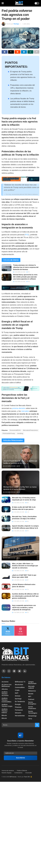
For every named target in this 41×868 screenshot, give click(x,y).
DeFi (17, 693)
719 (27, 589)
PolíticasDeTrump (9, 433)
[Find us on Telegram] (14, 671)
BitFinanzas (13, 777)
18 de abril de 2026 (19, 272)
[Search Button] (37, 725)
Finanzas (18, 707)
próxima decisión (19, 408)
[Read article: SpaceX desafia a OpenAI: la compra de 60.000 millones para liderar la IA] (6, 528)
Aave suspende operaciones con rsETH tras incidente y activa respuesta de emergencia (24, 608)
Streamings (32, 716)
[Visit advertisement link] (20, 179)
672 (28, 272)
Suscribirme (20, 758)
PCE (27, 235)
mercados (25, 411)
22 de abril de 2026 (18, 531)
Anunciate (29, 773)
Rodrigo (16, 24)
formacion (19, 710)
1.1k (27, 512)
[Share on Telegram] (24, 52)
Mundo (31, 694)
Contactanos (18, 773)
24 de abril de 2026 (9, 466)
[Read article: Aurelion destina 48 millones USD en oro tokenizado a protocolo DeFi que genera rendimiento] (6, 596)
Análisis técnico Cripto (7, 705)
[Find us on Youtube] (19, 671)
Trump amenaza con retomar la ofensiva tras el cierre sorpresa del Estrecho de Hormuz (26, 267)
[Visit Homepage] (19, 3)
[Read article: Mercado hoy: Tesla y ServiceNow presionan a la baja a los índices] (6, 519)
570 (27, 612)
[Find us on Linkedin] (25, 671)
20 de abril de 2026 (9, 558)
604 (27, 571)
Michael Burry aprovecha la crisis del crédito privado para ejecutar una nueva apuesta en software (25, 277)
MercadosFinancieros (31, 430)
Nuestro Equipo (7, 773)
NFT (30, 697)
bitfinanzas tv (20, 682)
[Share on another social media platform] (37, 52)
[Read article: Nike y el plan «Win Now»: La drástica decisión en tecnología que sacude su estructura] (6, 566)
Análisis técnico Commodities (7, 700)
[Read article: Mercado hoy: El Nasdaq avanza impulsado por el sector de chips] (6, 500)
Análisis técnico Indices (5, 711)
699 (18, 492)
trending (20, 433)
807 (27, 580)
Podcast (31, 699)
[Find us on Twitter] (4, 671)
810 (18, 558)
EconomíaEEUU (15, 430)
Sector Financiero (32, 708)
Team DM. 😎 (28, 777)
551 (27, 601)
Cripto (17, 690)
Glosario (18, 713)
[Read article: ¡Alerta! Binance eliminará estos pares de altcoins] (6, 587)
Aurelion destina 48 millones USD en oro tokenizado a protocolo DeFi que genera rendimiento (25, 596)
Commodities (20, 687)
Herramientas (20, 716)
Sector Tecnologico (33, 712)
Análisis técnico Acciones (5, 694)
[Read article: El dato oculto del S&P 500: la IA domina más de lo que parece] (6, 509)
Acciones (5, 682)
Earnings (18, 699)
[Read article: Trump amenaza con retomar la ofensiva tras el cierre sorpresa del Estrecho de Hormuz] (7, 268)
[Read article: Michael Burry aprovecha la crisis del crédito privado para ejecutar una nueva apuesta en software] (7, 277)
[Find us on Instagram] (9, 671)
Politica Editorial (22, 771)
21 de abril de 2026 (18, 580)
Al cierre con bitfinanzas (7, 685)
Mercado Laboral (31, 687)
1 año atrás (26, 24)
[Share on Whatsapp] (30, 52)
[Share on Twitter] (11, 52)
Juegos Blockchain (32, 683)
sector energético (32, 703)
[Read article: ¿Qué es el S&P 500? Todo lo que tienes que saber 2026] (6, 577)
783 (28, 282)
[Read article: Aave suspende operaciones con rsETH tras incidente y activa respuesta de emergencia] (6, 608)
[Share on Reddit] (17, 52)
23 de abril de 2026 (18, 512)
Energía (18, 704)
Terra (30, 719)
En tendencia (20, 702)
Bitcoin (4, 715)
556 (27, 503)
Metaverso (32, 691)
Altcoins (5, 689)
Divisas (18, 696)
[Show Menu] (3, 3)
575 (27, 531)
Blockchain (19, 685)
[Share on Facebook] (5, 52)
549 (18, 466)
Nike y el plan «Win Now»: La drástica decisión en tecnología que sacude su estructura (25, 566)
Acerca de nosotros (8, 771)
